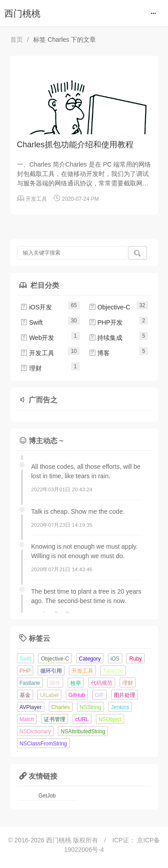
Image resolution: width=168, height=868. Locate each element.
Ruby (135, 659)
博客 (99, 353)
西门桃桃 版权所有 (73, 840)
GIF (99, 695)
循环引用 (51, 671)
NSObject (110, 719)
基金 (25, 695)
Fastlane (30, 683)
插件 (55, 683)
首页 (17, 40)
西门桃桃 (22, 13)
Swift (31, 322)
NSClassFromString (43, 744)
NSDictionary (35, 731)
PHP (25, 671)
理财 (31, 368)
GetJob (47, 796)
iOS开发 (36, 307)
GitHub (77, 695)
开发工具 (36, 199)
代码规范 (102, 683)
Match (27, 719)
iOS (115, 659)
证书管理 (55, 719)
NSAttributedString (83, 731)
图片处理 (125, 695)
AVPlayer (31, 707)
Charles (61, 707)
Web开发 (37, 338)
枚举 (76, 683)
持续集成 (106, 338)
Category (90, 659)
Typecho (113, 671)
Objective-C (110, 307)
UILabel (49, 695)
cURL (82, 719)
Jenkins (120, 707)
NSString (90, 707)
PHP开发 (106, 322)
